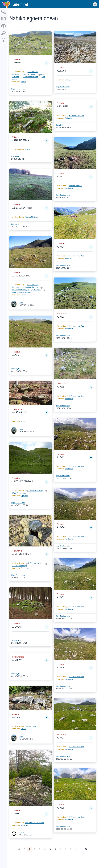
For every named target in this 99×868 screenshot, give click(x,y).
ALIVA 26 (61, 667)
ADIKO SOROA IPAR (21, 276)
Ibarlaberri (15, 156)
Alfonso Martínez (31, 217)
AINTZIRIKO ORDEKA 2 (23, 481)
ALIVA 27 (61, 738)
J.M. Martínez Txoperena (34, 823)
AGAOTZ (16, 355)
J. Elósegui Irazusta (35, 563)
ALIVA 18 (61, 387)
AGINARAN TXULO (20, 412)
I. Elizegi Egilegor (31, 726)
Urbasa (24, 729)
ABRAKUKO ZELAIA (21, 140)
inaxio (21, 303)
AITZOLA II (17, 627)
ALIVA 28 (61, 808)
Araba (23, 421)
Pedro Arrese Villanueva (22, 292)
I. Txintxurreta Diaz (30, 77)
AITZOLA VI (17, 660)
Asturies (68, 258)
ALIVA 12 (61, 177)
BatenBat (59, 125)
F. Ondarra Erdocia (31, 287)
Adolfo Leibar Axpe (20, 566)
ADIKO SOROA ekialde (22, 208)
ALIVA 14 (61, 247)
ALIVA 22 (61, 457)
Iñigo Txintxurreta (18, 89)
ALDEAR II (61, 71)
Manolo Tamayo (30, 74)
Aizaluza (16, 717)
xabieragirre (16, 369)
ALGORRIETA (62, 106)
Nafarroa (24, 295)
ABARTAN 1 (17, 62)
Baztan (24, 82)
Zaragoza (69, 80)
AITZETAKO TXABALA (22, 554)
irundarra (15, 224)
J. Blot (27, 149)
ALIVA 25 (61, 597)
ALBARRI (16, 814)
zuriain (21, 832)
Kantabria (69, 188)
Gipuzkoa (24, 496)
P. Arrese (37, 290)
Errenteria (25, 568)
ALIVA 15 (61, 317)
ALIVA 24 (61, 527)
